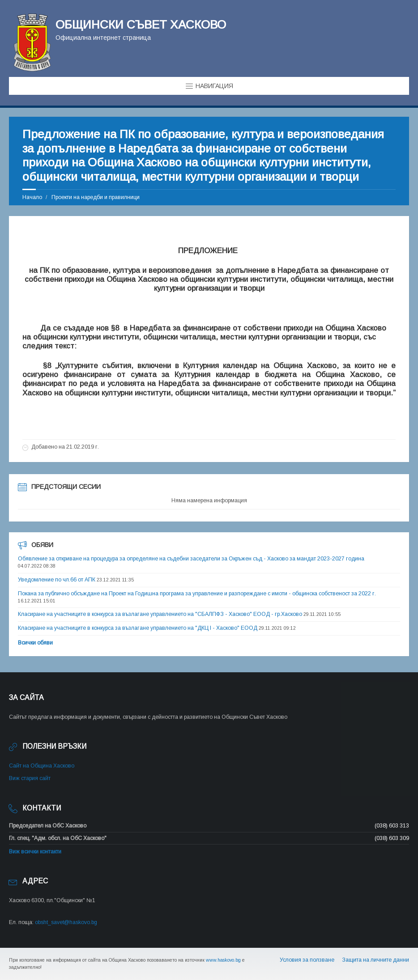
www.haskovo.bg (223, 960)
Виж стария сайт (30, 778)
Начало (32, 197)
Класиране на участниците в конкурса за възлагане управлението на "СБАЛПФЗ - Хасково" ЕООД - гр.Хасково (160, 614)
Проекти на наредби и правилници (96, 197)
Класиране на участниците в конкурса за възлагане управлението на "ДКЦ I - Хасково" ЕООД (138, 628)
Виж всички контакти (35, 852)
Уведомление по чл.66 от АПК (57, 580)
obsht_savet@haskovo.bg (66, 922)
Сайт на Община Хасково (42, 766)
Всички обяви (35, 643)
